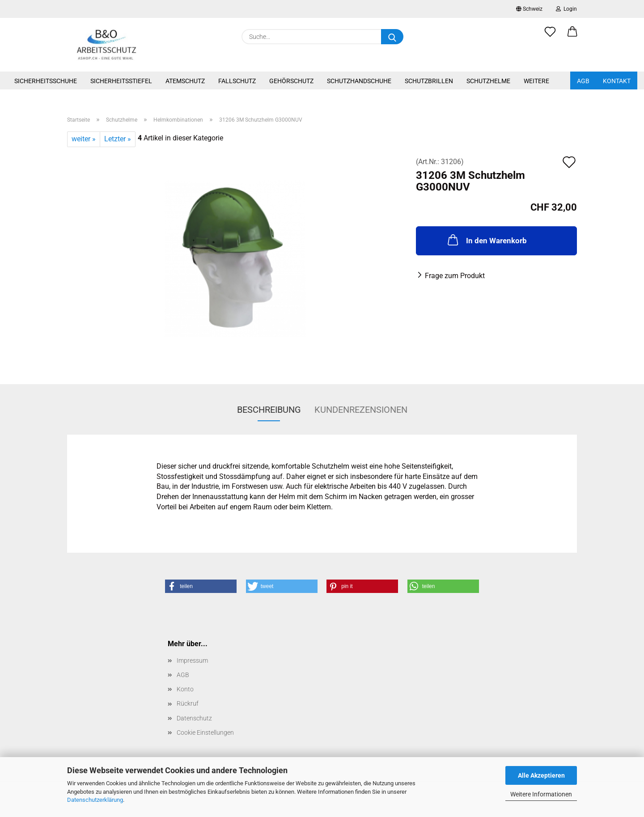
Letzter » (118, 139)
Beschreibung (269, 410)
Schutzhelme (488, 81)
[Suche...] (392, 37)
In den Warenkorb (486, 240)
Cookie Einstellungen (205, 732)
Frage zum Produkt (455, 276)
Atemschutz (185, 81)
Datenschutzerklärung (95, 800)
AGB (583, 81)
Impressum (192, 660)
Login (566, 9)
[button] (572, 37)
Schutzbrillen (429, 81)
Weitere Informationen (541, 794)
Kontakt (617, 81)
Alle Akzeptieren (541, 775)
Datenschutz (194, 718)
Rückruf (188, 703)
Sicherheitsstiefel (121, 81)
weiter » (84, 139)
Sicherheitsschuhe (46, 81)
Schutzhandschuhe (359, 81)
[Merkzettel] (550, 37)
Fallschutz (237, 81)
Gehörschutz (291, 81)
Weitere (536, 81)
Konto (185, 689)
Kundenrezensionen (361, 410)
